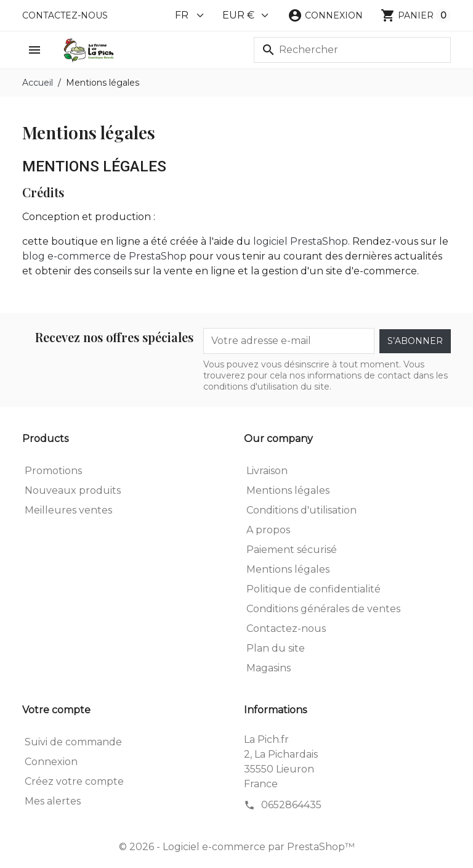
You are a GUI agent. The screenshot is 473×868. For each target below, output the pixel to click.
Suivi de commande (73, 742)
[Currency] (246, 15)
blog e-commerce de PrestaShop (104, 256)
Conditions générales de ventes (323, 609)
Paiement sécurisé (292, 550)
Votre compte (56, 710)
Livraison (267, 471)
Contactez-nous (65, 15)
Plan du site (276, 648)
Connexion (51, 762)
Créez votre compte (74, 781)
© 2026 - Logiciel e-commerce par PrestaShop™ (237, 847)
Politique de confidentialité (313, 589)
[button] (325, 15)
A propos (268, 530)
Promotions (53, 471)
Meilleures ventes (68, 510)
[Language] (190, 15)
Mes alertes (53, 801)
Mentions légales (288, 490)
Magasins (269, 668)
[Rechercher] (352, 50)
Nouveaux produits (73, 490)
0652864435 (291, 805)
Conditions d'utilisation (301, 510)
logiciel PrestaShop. (303, 241)
